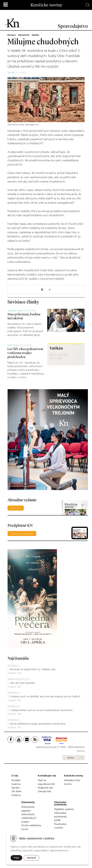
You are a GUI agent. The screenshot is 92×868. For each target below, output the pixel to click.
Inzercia (16, 784)
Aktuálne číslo (72, 780)
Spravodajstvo (18, 679)
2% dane (16, 791)
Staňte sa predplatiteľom (22, 534)
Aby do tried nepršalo (23, 683)
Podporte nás (45, 788)
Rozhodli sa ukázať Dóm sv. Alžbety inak (33, 669)
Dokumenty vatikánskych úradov (29, 818)
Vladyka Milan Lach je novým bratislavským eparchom (41, 710)
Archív (71, 758)
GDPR (57, 820)
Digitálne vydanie (64, 809)
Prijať (16, 858)
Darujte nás (44, 791)
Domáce (13, 666)
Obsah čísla (16, 508)
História (16, 795)
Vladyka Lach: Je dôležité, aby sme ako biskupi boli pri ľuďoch (45, 696)
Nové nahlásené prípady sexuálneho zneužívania (38, 724)
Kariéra (16, 788)
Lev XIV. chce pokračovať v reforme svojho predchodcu (25, 353)
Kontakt (16, 780)
